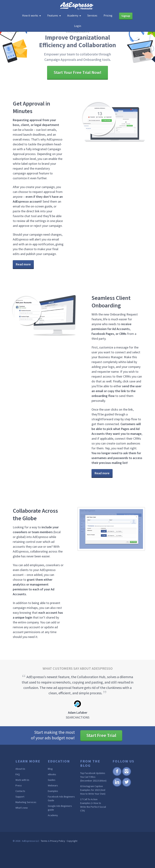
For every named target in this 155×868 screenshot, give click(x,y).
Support (20, 797)
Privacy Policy (58, 841)
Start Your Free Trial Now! (77, 72)
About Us (20, 769)
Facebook (117, 775)
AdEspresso (77, 6)
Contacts (20, 791)
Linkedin (117, 786)
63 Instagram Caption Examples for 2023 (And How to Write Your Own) (93, 790)
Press (19, 785)
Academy (53, 815)
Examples (53, 791)
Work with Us (22, 780)
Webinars (53, 785)
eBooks (52, 774)
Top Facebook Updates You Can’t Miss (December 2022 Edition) (93, 777)
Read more (23, 264)
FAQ (18, 774)
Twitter (126, 786)
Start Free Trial (101, 735)
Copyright (72, 841)
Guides (52, 780)
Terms (44, 841)
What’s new (22, 808)
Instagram (126, 775)
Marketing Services (26, 802)
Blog (50, 769)
